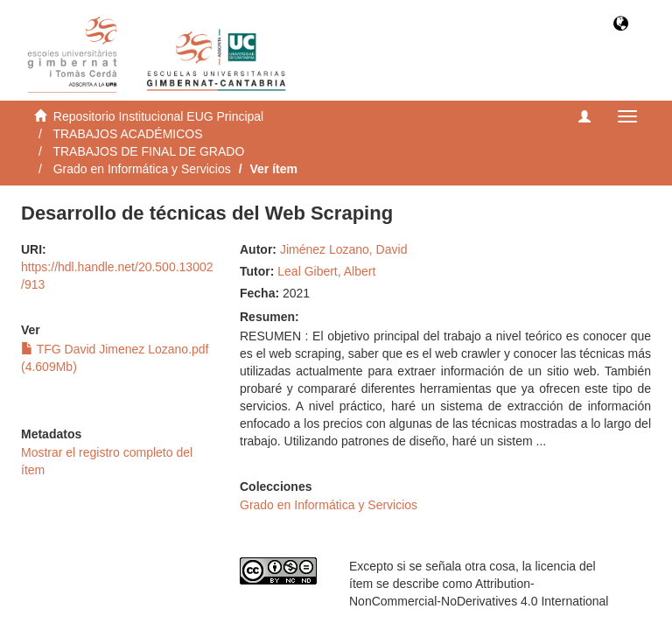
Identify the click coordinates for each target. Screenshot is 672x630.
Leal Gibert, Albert (326, 271)
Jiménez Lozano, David (344, 249)
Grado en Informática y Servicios (142, 169)
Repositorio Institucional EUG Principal (158, 116)
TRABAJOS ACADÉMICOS (127, 134)
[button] (621, 25)
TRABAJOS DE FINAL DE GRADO (148, 151)
